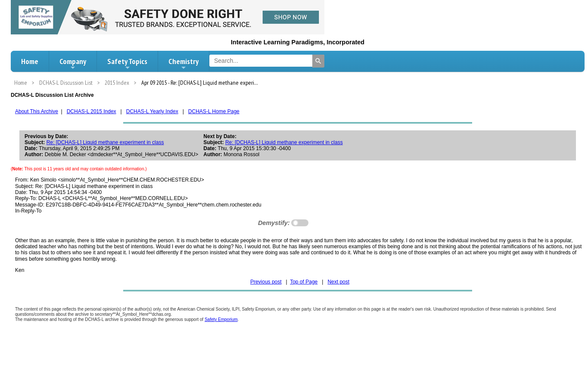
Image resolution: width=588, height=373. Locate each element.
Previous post (266, 282)
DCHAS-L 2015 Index (92, 111)
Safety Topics (127, 64)
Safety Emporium (221, 319)
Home (30, 61)
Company (73, 64)
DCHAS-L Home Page (214, 111)
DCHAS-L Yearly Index (152, 111)
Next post (338, 282)
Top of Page (304, 282)
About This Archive (37, 111)
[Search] (318, 61)
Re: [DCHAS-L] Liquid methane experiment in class (105, 142)
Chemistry (184, 64)
